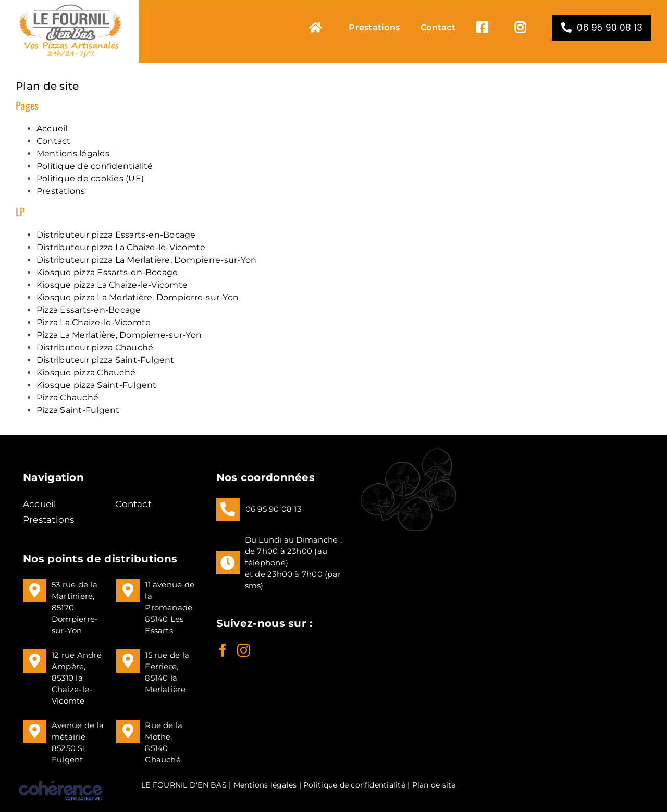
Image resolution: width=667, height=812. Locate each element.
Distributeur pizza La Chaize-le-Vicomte (121, 247)
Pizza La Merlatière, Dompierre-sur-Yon (119, 335)
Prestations (61, 191)
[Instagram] (244, 650)
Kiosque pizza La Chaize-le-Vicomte (112, 285)
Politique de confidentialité (95, 166)
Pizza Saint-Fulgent (78, 410)
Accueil (52, 128)
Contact (54, 141)
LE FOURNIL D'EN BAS (184, 785)
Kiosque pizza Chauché (86, 372)
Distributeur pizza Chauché (95, 347)
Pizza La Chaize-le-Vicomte (94, 322)
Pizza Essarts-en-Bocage (89, 310)
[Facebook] (223, 650)
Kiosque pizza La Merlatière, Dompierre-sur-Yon (138, 297)
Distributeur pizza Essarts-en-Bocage (116, 235)
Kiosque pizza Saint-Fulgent (96, 385)
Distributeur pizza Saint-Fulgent (106, 360)
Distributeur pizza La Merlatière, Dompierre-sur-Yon (146, 260)
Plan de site (434, 785)
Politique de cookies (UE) (90, 179)
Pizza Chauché (67, 397)
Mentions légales (73, 153)
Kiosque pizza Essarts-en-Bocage (107, 272)
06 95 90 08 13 (273, 509)
